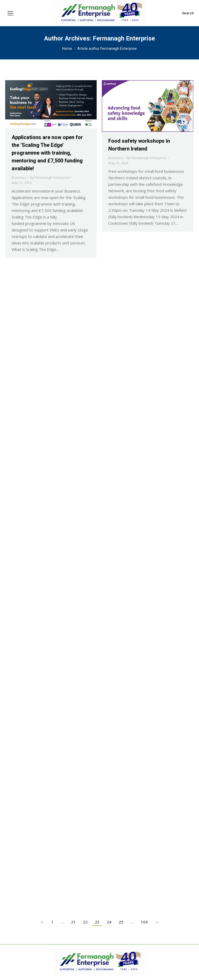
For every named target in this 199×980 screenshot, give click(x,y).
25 (121, 922)
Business (19, 177)
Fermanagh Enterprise (124, 38)
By (50, 177)
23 (97, 922)
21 (73, 922)
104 (144, 922)
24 (109, 922)
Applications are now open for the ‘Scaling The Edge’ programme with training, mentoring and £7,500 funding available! (47, 153)
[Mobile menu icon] (10, 13)
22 (85, 922)
